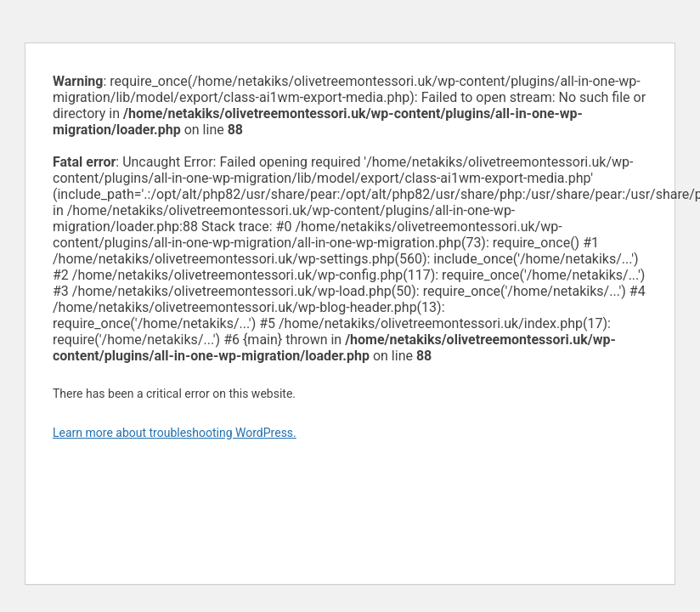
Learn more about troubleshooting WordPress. (175, 433)
